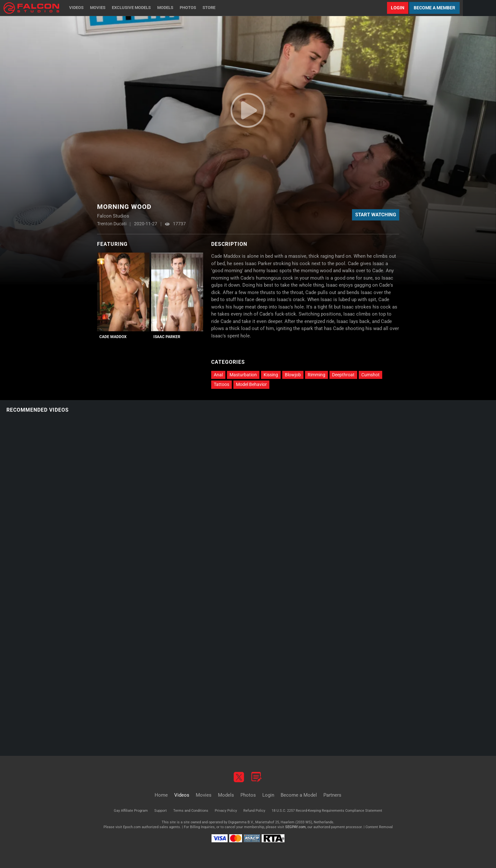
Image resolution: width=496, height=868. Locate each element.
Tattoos (221, 384)
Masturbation (243, 375)
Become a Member (434, 8)
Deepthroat (343, 375)
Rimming (316, 375)
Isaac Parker (167, 337)
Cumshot (370, 375)
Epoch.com (132, 827)
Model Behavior (251, 384)
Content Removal (379, 827)
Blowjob (293, 375)
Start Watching (376, 215)
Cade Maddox (113, 337)
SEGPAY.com (295, 827)
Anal (218, 375)
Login (398, 8)
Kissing (271, 375)
